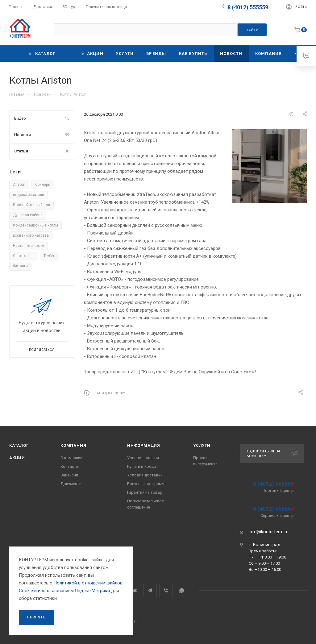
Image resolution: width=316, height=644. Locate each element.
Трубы (49, 256)
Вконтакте (134, 590)
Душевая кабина (28, 215)
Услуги (202, 445)
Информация (144, 445)
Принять (36, 617)
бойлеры (43, 185)
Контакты (70, 466)
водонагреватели (29, 195)
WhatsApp (182, 590)
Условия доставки (145, 475)
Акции (17, 458)
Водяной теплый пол (31, 205)
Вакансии (69, 475)
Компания (73, 445)
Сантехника (23, 256)
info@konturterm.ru (269, 532)
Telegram (150, 590)
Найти (252, 30)
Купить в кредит (143, 466)
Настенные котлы (29, 246)
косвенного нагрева (31, 235)
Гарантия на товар (145, 492)
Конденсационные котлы (35, 225)
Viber (166, 590)
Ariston (19, 185)
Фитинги (20, 266)
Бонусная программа (147, 484)
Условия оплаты (143, 458)
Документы (71, 484)
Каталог (19, 445)
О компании (71, 458)
